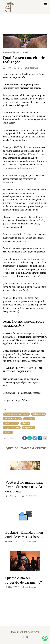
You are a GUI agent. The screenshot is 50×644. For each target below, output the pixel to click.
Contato (35, 632)
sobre (7, 269)
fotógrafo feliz (29, 428)
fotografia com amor (12, 428)
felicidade (25, 423)
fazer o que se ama (11, 423)
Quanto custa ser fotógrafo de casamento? (24, 580)
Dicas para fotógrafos (11, 52)
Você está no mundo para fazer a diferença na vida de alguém (24, 487)
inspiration (8, 432)
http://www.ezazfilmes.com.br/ (19, 168)
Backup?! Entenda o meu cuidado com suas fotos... (24, 535)
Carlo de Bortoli (39, 414)
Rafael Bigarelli (26, 298)
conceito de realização (12, 419)
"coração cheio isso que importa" (16, 414)
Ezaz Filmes (29, 154)
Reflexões (26, 52)
